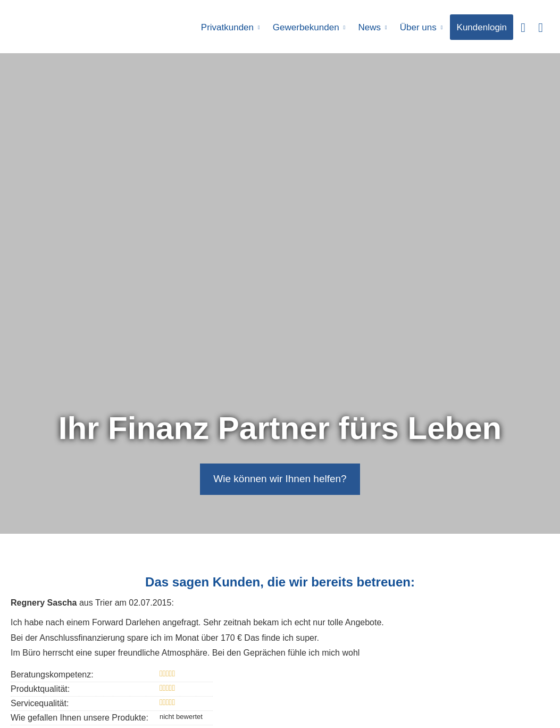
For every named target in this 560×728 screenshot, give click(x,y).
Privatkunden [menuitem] (228, 27)
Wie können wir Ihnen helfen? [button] (280, 479)
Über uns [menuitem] (418, 27)
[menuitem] (523, 27)
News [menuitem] (370, 27)
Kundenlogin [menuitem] (482, 27)
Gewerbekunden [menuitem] (307, 27)
